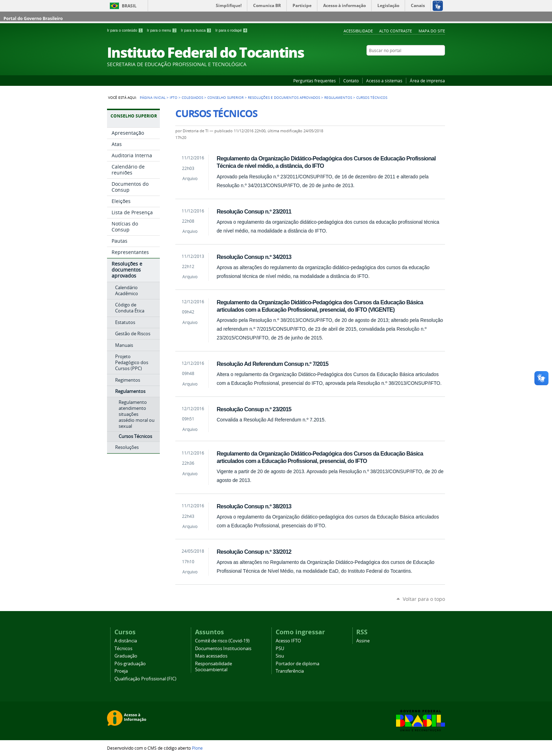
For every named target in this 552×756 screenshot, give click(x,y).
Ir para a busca (197, 30)
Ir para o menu (162, 30)
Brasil (129, 6)
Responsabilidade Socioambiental (214, 667)
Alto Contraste (396, 31)
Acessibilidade (358, 31)
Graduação (126, 656)
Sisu (280, 656)
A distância (126, 641)
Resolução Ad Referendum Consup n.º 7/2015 (272, 364)
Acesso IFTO (288, 641)
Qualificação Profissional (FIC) (145, 679)
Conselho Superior (225, 97)
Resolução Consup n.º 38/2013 (254, 506)
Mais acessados (211, 656)
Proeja (121, 671)
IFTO (174, 97)
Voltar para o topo (424, 599)
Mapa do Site (432, 31)
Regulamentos (338, 97)
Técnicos (123, 649)
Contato (351, 81)
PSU (280, 649)
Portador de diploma (297, 664)
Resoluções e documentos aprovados (284, 97)
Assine (363, 641)
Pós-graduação (130, 664)
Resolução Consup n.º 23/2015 (254, 409)
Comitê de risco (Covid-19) (222, 641)
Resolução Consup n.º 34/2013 (254, 257)
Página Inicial (153, 97)
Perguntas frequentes (315, 81)
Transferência (290, 671)
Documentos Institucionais (223, 649)
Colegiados (192, 97)
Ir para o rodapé (232, 30)
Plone (197, 748)
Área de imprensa (427, 81)
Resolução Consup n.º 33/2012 (254, 552)
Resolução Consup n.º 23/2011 (254, 211)
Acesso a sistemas (384, 81)
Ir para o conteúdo (126, 30)
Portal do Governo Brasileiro (33, 18)
